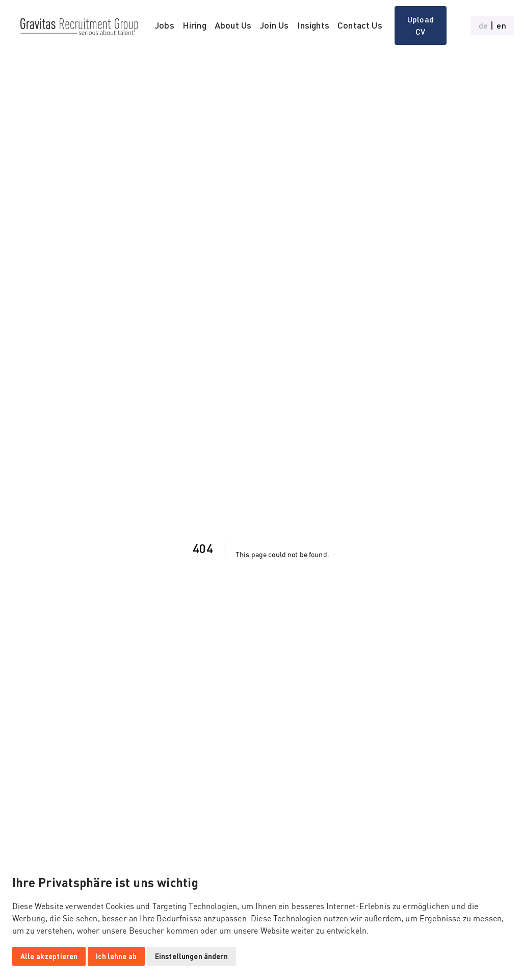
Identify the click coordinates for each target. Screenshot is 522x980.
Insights (313, 25)
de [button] (483, 26)
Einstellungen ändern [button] (191, 956)
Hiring (194, 25)
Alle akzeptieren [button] (49, 956)
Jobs (164, 25)
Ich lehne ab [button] (116, 956)
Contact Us (360, 25)
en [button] (501, 26)
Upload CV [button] (421, 25)
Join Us (274, 25)
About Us (233, 25)
